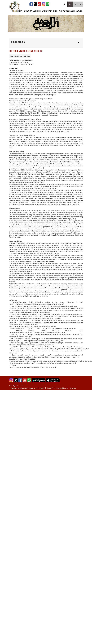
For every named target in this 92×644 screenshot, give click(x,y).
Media (55, 11)
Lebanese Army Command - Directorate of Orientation (28, 388)
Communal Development (42, 11)
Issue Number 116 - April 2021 (20, 56)
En (70, 4)
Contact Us (50, 388)
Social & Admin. (76, 11)
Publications (64, 11)
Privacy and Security (62, 388)
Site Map (73, 388)
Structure (28, 11)
